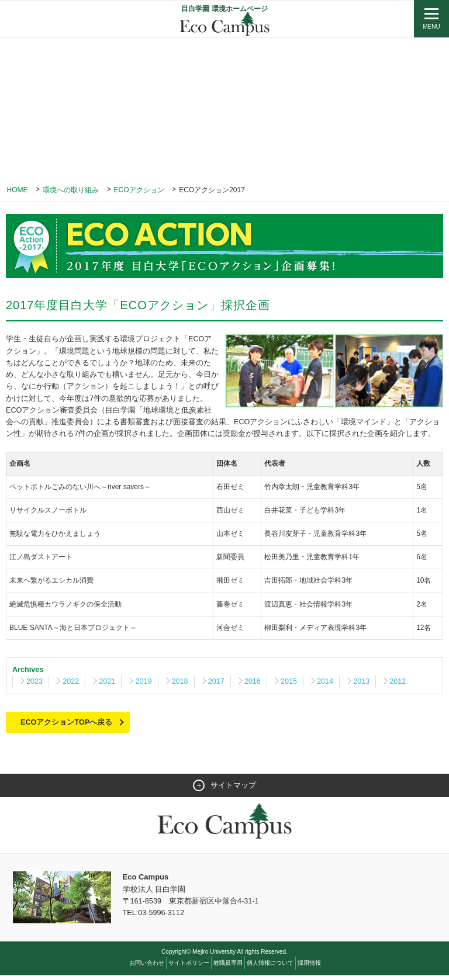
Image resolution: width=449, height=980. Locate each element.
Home (18, 190)
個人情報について (270, 967)
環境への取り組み (71, 190)
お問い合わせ (147, 967)
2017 (219, 685)
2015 (292, 685)
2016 (256, 685)
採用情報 (309, 967)
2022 (72, 685)
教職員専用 (228, 967)
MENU (431, 27)
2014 (329, 685)
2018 (182, 685)
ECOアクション (139, 190)
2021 (108, 685)
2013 (366, 685)
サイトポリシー (189, 967)
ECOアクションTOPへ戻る (67, 726)
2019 (145, 685)
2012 (403, 685)
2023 (35, 685)
